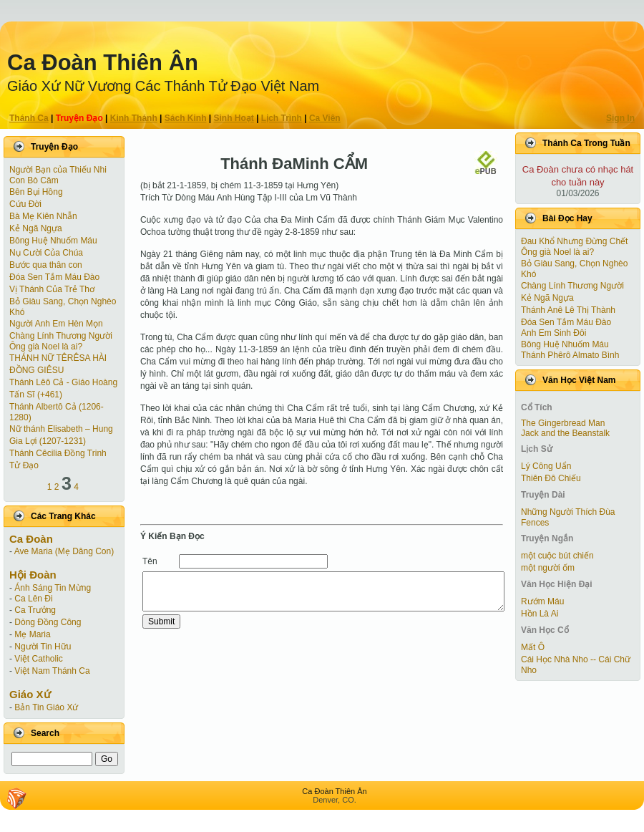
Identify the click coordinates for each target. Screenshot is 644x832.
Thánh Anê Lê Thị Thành (568, 310)
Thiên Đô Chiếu (551, 478)
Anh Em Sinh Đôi (553, 333)
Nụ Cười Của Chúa (46, 253)
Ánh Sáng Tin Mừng (53, 588)
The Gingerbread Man (563, 423)
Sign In (620, 118)
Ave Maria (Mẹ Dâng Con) (64, 551)
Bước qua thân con (46, 265)
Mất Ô (533, 647)
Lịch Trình (282, 118)
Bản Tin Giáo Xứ (46, 707)
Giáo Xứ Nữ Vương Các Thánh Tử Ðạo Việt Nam (163, 86)
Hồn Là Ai (540, 614)
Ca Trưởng (35, 610)
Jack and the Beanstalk (565, 433)
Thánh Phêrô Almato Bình (570, 355)
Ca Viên (325, 118)
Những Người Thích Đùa (568, 512)
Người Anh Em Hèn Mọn (56, 324)
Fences (535, 523)
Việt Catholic (38, 659)
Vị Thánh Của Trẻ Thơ (52, 289)
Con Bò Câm (34, 180)
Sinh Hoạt (234, 118)
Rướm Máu (542, 601)
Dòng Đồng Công (48, 622)
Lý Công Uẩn (546, 466)
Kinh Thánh (134, 118)
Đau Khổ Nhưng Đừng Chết (574, 241)
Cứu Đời (25, 204)
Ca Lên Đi (33, 599)
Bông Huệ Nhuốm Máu (53, 241)
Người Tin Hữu (43, 647)
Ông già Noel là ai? (46, 347)
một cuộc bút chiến (557, 556)
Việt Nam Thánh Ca (52, 671)
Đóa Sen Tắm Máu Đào (54, 277)
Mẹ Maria (32, 634)
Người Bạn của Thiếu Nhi (58, 170)
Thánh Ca (29, 118)
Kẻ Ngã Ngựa (36, 228)
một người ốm (548, 568)
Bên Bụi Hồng (36, 192)
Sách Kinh (186, 118)
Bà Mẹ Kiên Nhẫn (43, 216)
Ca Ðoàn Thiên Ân (103, 63)
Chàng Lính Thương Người (61, 336)
